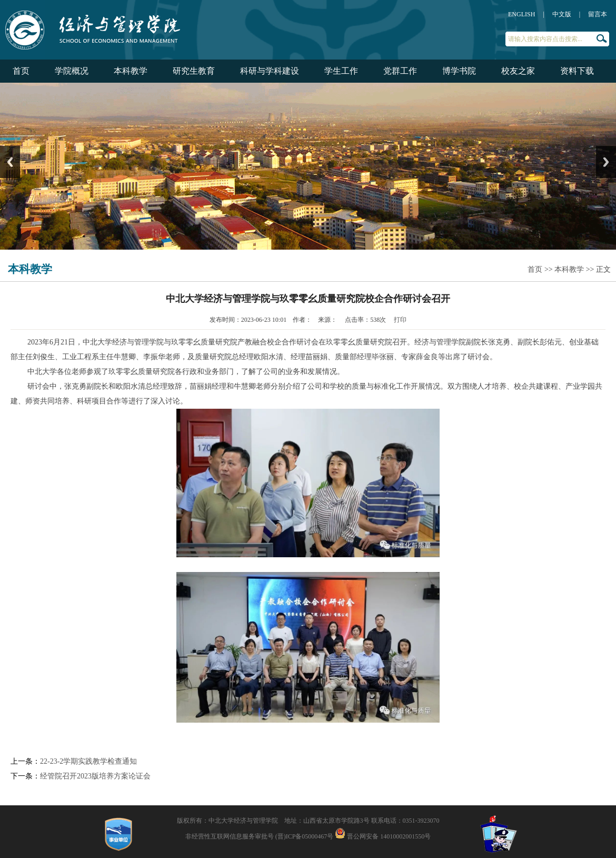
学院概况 (72, 71)
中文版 (562, 14)
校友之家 (518, 71)
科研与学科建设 (270, 71)
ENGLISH (521, 14)
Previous (10, 162)
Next (606, 162)
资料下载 (577, 71)
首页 (21, 71)
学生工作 (341, 71)
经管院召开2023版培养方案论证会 (95, 776)
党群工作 (400, 71)
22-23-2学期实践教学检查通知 (88, 761)
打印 (400, 320)
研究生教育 (194, 71)
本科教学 (131, 71)
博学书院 (459, 71)
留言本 (598, 14)
